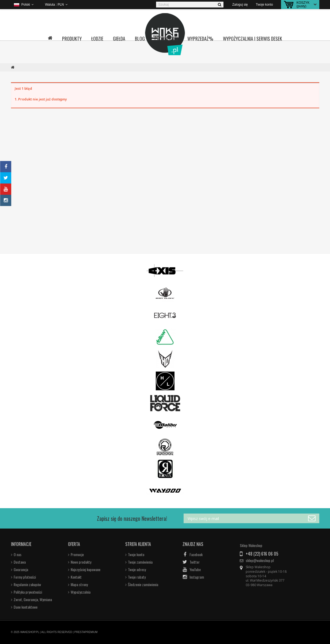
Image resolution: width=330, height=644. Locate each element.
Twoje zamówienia (140, 562)
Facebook (196, 555)
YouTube (195, 570)
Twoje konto (136, 555)
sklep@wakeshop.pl (260, 560)
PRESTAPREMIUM (86, 632)
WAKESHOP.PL (30, 632)
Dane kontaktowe (26, 607)
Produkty (72, 39)
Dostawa (20, 562)
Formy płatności (25, 577)
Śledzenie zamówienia (143, 585)
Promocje (77, 555)
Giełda (119, 39)
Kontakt (76, 577)
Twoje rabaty (137, 577)
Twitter (195, 562)
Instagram (197, 577)
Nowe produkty (81, 562)
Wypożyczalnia (81, 592)
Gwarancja (21, 570)
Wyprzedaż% (200, 39)
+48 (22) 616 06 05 (262, 554)
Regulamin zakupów (27, 585)
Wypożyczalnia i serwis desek (253, 39)
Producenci (166, 39)
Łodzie (97, 39)
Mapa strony (79, 585)
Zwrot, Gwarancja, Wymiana (33, 600)
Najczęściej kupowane (86, 570)
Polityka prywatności (28, 592)
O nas (18, 555)
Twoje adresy (137, 570)
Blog (140, 39)
